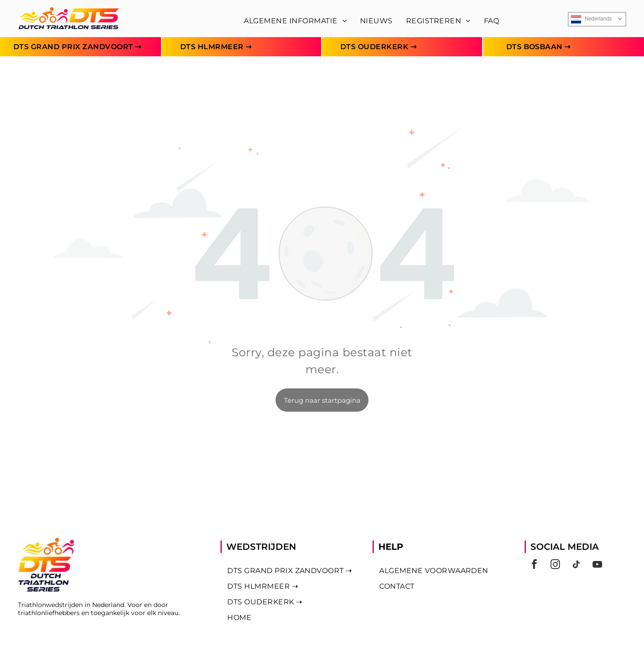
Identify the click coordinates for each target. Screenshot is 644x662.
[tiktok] (576, 566)
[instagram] (555, 566)
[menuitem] (295, 21)
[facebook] (534, 566)
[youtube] (597, 566)
